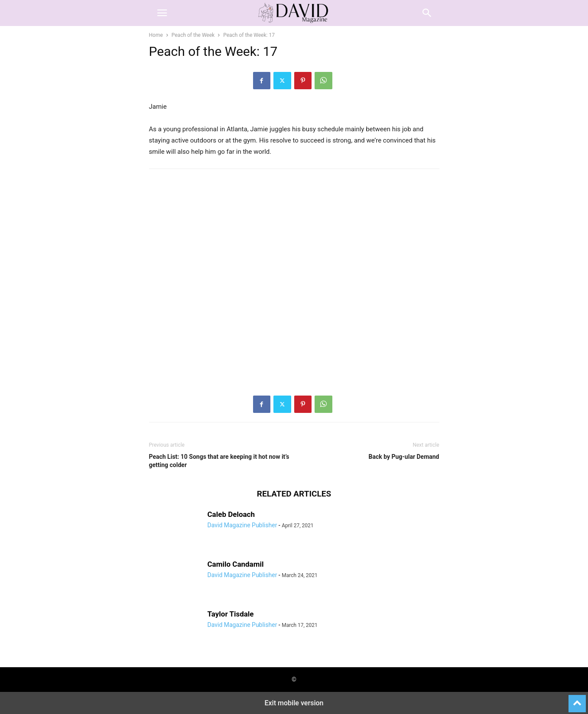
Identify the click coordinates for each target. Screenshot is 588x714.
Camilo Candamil (236, 564)
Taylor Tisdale (231, 614)
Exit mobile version (294, 703)
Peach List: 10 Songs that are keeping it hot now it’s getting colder (219, 461)
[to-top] (577, 700)
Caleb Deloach (231, 514)
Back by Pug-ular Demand (404, 457)
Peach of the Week (193, 35)
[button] (162, 13)
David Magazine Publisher (242, 525)
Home (156, 35)
